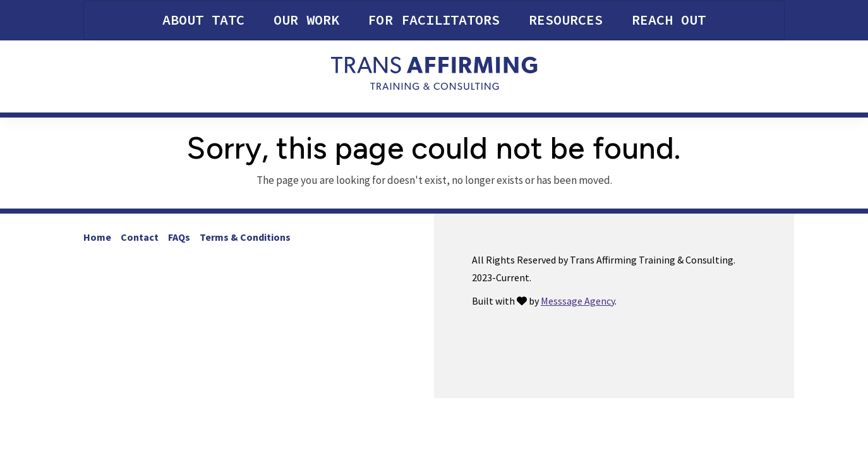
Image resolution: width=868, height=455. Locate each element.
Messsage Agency (578, 301)
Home (97, 237)
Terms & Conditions (245, 237)
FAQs (179, 237)
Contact (140, 237)
